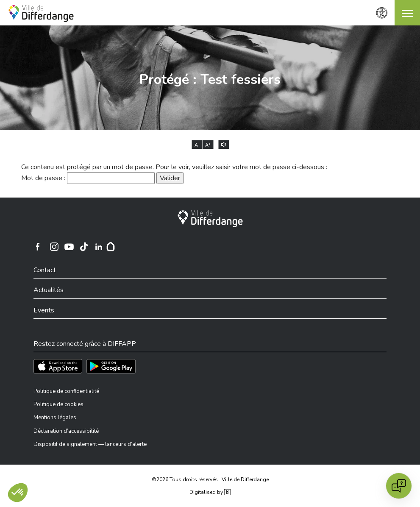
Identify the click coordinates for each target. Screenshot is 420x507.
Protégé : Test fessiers (210, 79)
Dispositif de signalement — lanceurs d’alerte (90, 444)
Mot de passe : (88, 178)
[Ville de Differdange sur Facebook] (38, 247)
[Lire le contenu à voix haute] (224, 145)
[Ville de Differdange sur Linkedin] (99, 247)
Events (44, 310)
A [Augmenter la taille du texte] (208, 145)
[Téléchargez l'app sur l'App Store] (58, 366)
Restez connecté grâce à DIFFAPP (85, 344)
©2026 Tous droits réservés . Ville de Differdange (210, 479)
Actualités (49, 290)
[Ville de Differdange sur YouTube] (69, 247)
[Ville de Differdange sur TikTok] (84, 247)
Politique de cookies (58, 404)
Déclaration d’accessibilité (66, 431)
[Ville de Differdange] (210, 219)
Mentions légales (55, 418)
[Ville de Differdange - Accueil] (41, 14)
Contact (45, 270)
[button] (407, 13)
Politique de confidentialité (66, 391)
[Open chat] (399, 486)
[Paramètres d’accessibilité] (382, 13)
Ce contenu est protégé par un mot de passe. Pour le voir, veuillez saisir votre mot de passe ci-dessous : (174, 167)
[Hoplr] (111, 247)
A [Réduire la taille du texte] (197, 145)
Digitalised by (210, 492)
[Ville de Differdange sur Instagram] (54, 247)
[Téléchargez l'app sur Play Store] (111, 366)
